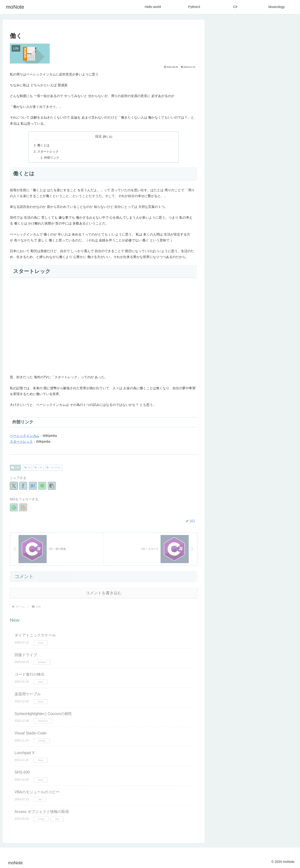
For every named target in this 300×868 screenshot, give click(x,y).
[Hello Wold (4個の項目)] (225, 437)
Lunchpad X (24, 752)
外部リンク (51, 157)
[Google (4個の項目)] (247, 437)
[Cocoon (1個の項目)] (267, 460)
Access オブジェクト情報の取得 (42, 811)
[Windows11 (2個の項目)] (266, 444)
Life (15, 467)
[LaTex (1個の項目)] (247, 460)
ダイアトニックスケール (35, 635)
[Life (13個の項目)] (260, 421)
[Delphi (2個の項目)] (282, 452)
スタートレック (48, 151)
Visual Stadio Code (30, 733)
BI (27, 467)
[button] (52, 485)
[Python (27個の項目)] (225, 421)
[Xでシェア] (14, 485)
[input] (253, 32)
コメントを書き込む (104, 593)
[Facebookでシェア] (23, 485)
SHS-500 (22, 772)
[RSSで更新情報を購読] (23, 506)
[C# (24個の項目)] (244, 421)
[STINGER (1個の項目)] (264, 468)
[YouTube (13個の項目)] (281, 421)
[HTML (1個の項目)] (223, 468)
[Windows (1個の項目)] (225, 460)
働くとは (43, 145)
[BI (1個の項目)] (285, 460)
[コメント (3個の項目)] (282, 437)
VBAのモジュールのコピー (37, 791)
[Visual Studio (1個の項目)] (253, 476)
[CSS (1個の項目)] (284, 468)
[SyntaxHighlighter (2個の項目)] (253, 452)
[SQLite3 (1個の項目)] (242, 468)
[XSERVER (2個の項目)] (225, 444)
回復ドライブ (26, 654)
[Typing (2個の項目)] (225, 452)
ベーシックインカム (25, 435)
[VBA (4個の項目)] (264, 437)
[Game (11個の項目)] (247, 429)
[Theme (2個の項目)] (245, 444)
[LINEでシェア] (42, 485)
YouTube (54, 467)
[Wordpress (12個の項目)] (226, 429)
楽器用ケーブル (28, 694)
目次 (98, 136)
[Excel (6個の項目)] (266, 429)
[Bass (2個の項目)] (285, 444)
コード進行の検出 (30, 674)
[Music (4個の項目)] (283, 429)
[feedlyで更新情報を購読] (14, 506)
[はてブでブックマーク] (33, 485)
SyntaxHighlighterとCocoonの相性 (43, 713)
